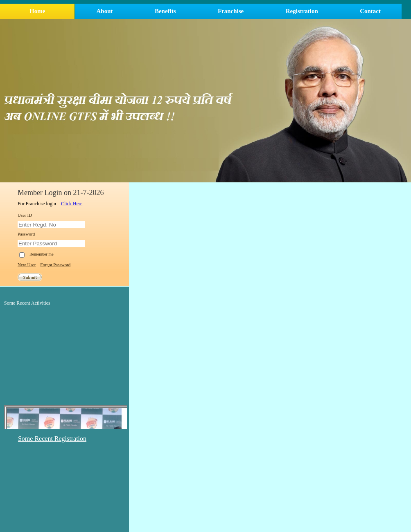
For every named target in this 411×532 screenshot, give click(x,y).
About (105, 11)
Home (37, 11)
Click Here (72, 204)
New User (27, 265)
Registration (302, 11)
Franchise (231, 11)
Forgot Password (55, 265)
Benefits (165, 11)
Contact (370, 11)
